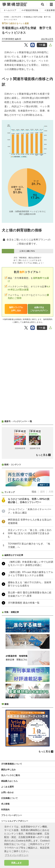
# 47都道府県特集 (30, 10)
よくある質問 (7, 787)
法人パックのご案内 (11, 775)
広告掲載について (10, 798)
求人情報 (5, 804)
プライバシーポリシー (12, 815)
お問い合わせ (7, 792)
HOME (6, 17)
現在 (34, 492)
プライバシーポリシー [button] (17, 855)
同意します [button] (16, 863)
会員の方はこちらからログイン (39, 309)
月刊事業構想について (12, 764)
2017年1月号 (16, 17)
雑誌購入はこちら (10, 781)
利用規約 (5, 810)
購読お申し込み (8, 770)
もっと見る (42, 455)
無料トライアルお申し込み (16, 309)
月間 (51, 492)
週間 (42, 492)
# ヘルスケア (10, 10)
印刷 (42, 45)
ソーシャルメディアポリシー (15, 821)
